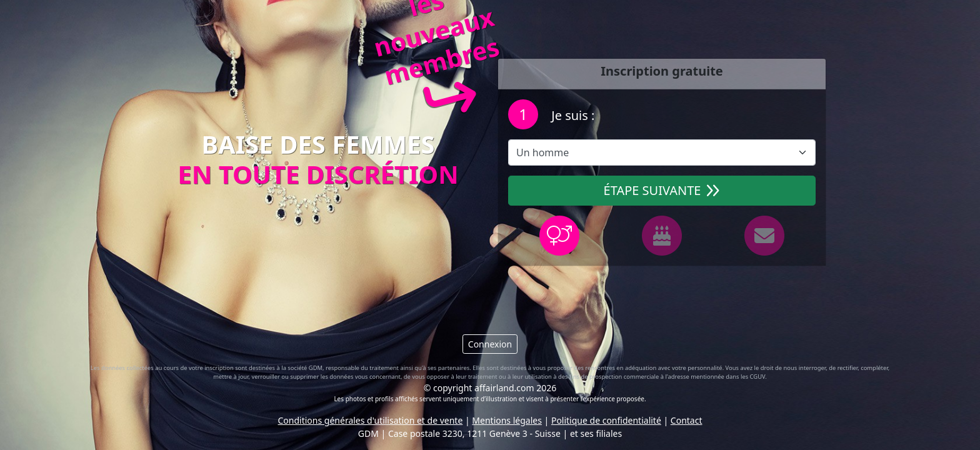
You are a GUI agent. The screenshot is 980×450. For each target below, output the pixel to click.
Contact (687, 420)
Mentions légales (507, 420)
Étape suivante (662, 190)
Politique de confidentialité (606, 420)
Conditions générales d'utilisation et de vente (371, 420)
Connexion (490, 344)
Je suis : (571, 115)
